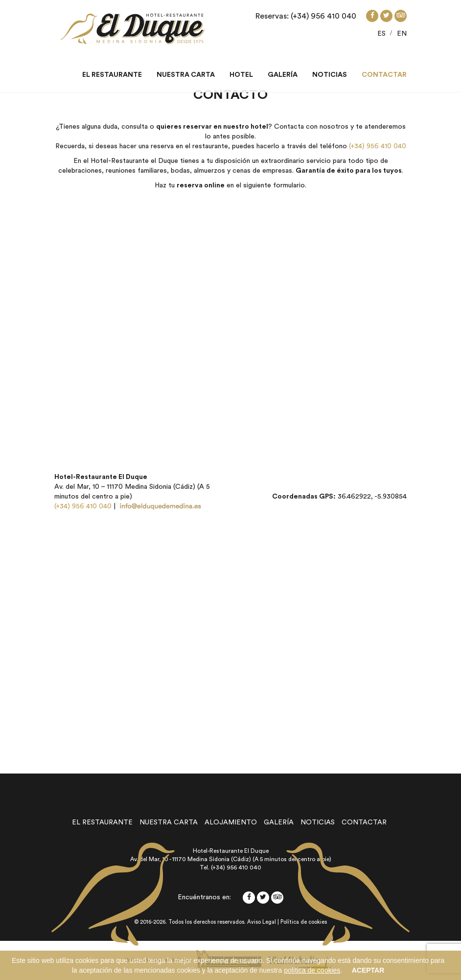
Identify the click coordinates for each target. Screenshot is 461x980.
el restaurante (102, 822)
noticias (318, 822)
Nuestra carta (186, 75)
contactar (364, 822)
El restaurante (112, 75)
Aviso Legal (262, 922)
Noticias (330, 75)
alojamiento (231, 822)
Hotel (241, 75)
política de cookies (312, 970)
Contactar (384, 75)
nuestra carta (169, 822)
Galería (283, 75)
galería (279, 822)
